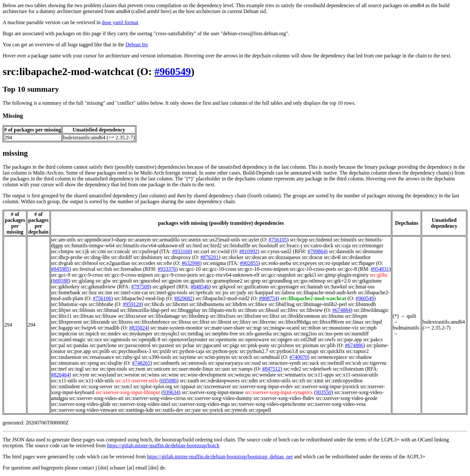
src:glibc (379, 275)
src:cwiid (220, 251)
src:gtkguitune (367, 281)
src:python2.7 (254, 351)
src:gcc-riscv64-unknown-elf (230, 275)
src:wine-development (203, 375)
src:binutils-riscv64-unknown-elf (150, 246)
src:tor (92, 369)
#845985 (60, 269)
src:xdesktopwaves (220, 381)
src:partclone (103, 345)
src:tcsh (353, 363)
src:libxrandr (97, 322)
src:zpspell (260, 410)
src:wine (170, 375)
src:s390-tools (156, 357)
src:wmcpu (239, 375)
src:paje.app (349, 339)
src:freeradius (127, 269)
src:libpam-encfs (219, 310)
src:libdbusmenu (207, 304)
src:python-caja (188, 351)
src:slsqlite (111, 363)
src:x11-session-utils (357, 375)
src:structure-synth (281, 363)
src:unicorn (158, 369)
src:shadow (360, 357)
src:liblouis (84, 310)
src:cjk (82, 251)
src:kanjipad (260, 292)
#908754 (268, 298)
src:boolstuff (265, 246)
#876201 (210, 257)
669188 (61, 281)
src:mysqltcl (166, 334)
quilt (411, 316)
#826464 (60, 375)
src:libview (311, 310)
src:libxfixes (223, 316)
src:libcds (154, 304)
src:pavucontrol (134, 345)
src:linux (354, 322)
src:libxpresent (67, 322)
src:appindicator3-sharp (102, 240)
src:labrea (285, 292)
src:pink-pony (255, 345)
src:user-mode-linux (192, 369)
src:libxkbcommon (300, 316)
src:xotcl (123, 386)
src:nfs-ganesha (256, 334)
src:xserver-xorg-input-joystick (327, 386)
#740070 (299, 357)
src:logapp (62, 328)
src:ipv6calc (201, 292)
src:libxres (122, 322)
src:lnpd (373, 322)
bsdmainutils (406, 328)
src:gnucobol (147, 281)
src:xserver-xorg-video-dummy (219, 398)
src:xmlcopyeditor (344, 381)
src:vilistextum (348, 369)
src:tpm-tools (113, 369)
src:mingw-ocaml (281, 328)
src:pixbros (282, 345)
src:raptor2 (357, 351)
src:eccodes (143, 263)
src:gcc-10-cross (219, 269)
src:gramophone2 (224, 281)
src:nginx (283, 334)
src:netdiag (192, 334)
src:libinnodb (362, 304)
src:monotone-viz (340, 328)
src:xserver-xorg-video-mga (201, 404)
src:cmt (98, 251)
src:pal (58, 345)
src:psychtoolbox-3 (131, 351)
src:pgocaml (209, 345)
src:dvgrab (62, 263)
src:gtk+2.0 (339, 281)
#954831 (380, 269)
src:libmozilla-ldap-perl (145, 310)
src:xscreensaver (214, 386)
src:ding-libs (97, 257)
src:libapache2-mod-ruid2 (222, 298)
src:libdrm (236, 304)
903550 (323, 392)
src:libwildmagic (371, 310)
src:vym (81, 375)
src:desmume (369, 251)
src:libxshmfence (152, 322)
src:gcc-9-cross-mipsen (129, 275)
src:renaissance (98, 357)
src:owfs (327, 339)
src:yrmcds (236, 410)
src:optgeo (282, 339)
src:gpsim (172, 281)
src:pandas (77, 345)
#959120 (132, 304)
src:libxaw (106, 316)
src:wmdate (264, 375)
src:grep (252, 281)
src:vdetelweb (317, 369)
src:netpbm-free (221, 334)
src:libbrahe (101, 304)
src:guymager (284, 287)
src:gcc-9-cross (87, 275)
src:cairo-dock (319, 246)
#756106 (102, 298)
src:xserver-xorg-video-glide (81, 404)
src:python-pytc (222, 351)
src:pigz (231, 345)
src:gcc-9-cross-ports (176, 275)
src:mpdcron (64, 334)
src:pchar (185, 345)
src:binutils (345, 240)
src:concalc (119, 251)
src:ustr (222, 369)
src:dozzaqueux (284, 257)
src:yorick (213, 410)
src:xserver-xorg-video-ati (96, 398)
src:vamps (242, 369)
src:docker (233, 257)
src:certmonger (368, 246)
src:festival (84, 269)
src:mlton (311, 328)
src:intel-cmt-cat (131, 292)
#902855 (249, 263)
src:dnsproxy (177, 257)
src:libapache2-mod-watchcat (68, 71)
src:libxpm (356, 316)
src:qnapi (309, 351)
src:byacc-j (291, 246)
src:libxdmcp (195, 316)
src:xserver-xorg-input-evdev (263, 386)
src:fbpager (363, 263)
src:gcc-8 (347, 269)
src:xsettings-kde (136, 410)
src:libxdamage (164, 316)
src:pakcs (373, 339)
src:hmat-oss (361, 287)
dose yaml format (120, 22)
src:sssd (252, 363)
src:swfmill (332, 363)
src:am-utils (64, 240)
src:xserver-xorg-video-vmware (84, 410)
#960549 (173, 71)
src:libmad (108, 310)
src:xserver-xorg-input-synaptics (279, 392)
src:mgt (254, 328)
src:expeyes (305, 263)
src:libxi (271, 316)
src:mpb (368, 328)
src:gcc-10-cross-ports (313, 269)
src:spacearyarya (226, 363)
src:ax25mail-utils (221, 240)
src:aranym (139, 240)
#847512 (271, 369)
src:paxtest (163, 345)
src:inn (105, 292)
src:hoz (89, 292)
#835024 (138, 328)
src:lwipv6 (85, 328)
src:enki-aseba (276, 263)
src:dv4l (332, 257)
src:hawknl (336, 287)
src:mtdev (111, 334)
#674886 (354, 345)
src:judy (238, 292)
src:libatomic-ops (69, 304)
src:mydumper (137, 334)
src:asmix (191, 240)
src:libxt (201, 322)
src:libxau (83, 316)
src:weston (128, 375)
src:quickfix (332, 351)
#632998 (191, 263)
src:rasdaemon (66, 357)
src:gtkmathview (98, 287)
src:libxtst (221, 322)
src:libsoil (269, 310)
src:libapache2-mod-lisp (140, 298)
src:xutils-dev (169, 410)
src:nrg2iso (305, 334)
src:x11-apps (321, 375)
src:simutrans (65, 363)
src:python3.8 (284, 351)
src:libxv (242, 322)
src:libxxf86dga (294, 322)
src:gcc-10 (190, 269)
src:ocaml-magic (69, 339)
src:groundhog (277, 281)
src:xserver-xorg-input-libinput (128, 392)
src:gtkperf (164, 287)
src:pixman (307, 345)
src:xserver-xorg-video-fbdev (284, 398)
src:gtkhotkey (65, 287)
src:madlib (109, 328)
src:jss (222, 292)
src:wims (150, 375)
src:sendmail (266, 357)
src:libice (258, 304)
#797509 (140, 287)
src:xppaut (184, 386)
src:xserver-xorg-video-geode (347, 398)
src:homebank (66, 292)
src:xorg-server (97, 386)
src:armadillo (166, 240)
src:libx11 (62, 316)
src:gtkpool (224, 287)
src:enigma (214, 263)
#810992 (248, 251)
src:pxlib (162, 351)
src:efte (164, 263)
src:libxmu (332, 316)
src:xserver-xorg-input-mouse (213, 392)
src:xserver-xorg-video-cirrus (156, 398)
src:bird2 (212, 246)
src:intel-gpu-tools (168, 292)
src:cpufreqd (145, 251)
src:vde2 (292, 369)
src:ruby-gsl (128, 357)
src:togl (76, 369)
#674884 (341, 310)
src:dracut (312, 257)
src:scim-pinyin (214, 357)
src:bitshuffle (237, 246)
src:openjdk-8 (146, 339)
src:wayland (103, 375)
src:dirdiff (122, 257)
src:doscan (256, 257)
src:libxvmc (264, 322)
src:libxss (181, 322)
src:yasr (193, 410)
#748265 (141, 363)
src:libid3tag (282, 304)
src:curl (201, 251)
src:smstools (194, 363)
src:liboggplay (186, 310)
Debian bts (137, 45)
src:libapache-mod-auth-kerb (326, 292)
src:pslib (101, 351)
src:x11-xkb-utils (96, 381)
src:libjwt (61, 310)
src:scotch (242, 357)
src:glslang (83, 281)
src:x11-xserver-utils (137, 381)
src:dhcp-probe (67, 257)
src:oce (94, 339)
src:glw (103, 281)
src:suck (310, 363)
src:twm (137, 369)
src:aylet (250, 240)
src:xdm (249, 381)
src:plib (328, 345)
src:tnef (59, 369)
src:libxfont (249, 316)
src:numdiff (356, 334)
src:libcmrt (177, 304)
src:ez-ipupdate (334, 263)
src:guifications (253, 287)
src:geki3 (307, 275)
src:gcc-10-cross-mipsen (263, 269)
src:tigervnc (375, 363)
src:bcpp (299, 240)
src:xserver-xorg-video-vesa (336, 404)
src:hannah (311, 287)
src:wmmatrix (292, 375)
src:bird (194, 246)
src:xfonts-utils (275, 381)
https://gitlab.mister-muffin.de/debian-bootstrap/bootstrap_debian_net (220, 457)
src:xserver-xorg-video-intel (141, 404)
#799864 (317, 251)
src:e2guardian (115, 263)
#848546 (200, 287)
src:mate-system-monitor (177, 328)
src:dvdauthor (356, 257)
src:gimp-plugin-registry (343, 275)
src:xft (298, 381)
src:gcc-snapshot (278, 275)
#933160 (181, 251)
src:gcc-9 (61, 275)
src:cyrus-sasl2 (276, 251)
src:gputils (194, 281)
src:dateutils (342, 251)
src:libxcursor (133, 316)
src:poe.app (79, 351)
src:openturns (223, 339)
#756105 (278, 240)
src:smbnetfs (167, 363)
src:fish (104, 269)
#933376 (167, 269)
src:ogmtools (117, 339)
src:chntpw (63, 251)
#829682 (183, 298)
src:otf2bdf (305, 339)
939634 (171, 392)
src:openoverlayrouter (184, 339)
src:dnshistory (148, 257)
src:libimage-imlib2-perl (321, 304)
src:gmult (122, 281)
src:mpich (89, 334)
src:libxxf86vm (328, 322)
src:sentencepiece (329, 357)
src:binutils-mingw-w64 (89, 246)
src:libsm (248, 310)
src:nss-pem (331, 334)
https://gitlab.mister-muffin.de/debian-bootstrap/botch (163, 445)
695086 (169, 381)
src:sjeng (90, 363)
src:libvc (289, 310)
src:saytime (184, 357)
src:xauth (189, 381)
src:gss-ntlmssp (310, 281)
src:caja (343, 246)
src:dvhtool (86, 263)
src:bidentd (321, 240)
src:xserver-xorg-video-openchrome (269, 404)
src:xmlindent (66, 386)
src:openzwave (254, 339)
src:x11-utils (64, 381)
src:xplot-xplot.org (153, 386)
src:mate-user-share (224, 328)
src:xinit (315, 381)
